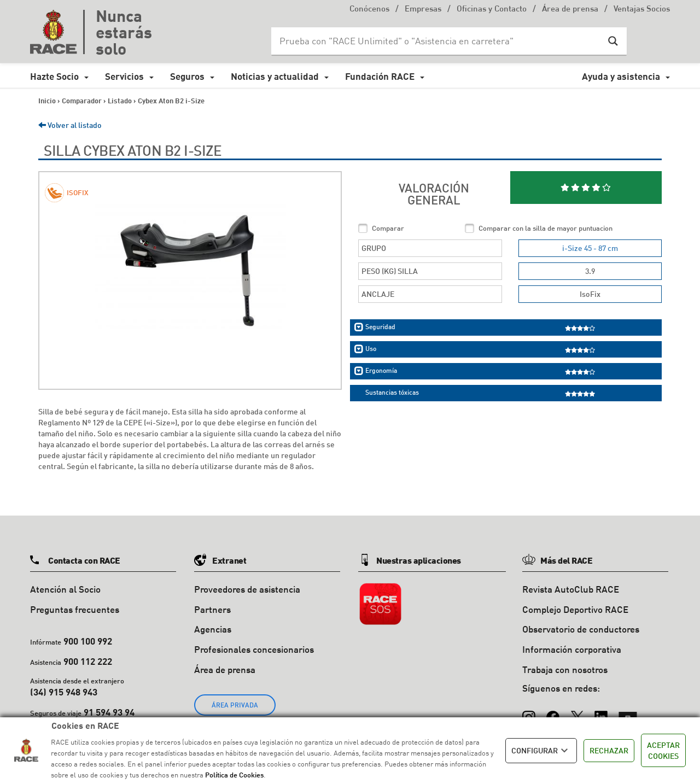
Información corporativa (572, 649)
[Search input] (438, 41)
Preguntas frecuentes (75, 609)
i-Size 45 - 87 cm (590, 248)
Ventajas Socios (642, 10)
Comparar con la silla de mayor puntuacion (546, 228)
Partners (212, 609)
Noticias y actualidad (275, 76)
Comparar (388, 228)
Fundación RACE (380, 76)
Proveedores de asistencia (247, 589)
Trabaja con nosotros (565, 669)
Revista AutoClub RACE (571, 589)
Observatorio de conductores (581, 629)
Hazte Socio (54, 76)
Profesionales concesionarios (254, 649)
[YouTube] (628, 712)
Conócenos (369, 10)
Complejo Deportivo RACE (575, 609)
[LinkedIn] (601, 712)
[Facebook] (553, 712)
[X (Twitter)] (577, 712)
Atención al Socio (65, 589)
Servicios (124, 76)
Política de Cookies (234, 775)
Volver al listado (70, 125)
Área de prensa (570, 10)
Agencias (213, 629)
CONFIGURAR (541, 751)
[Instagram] (529, 712)
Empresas (423, 10)
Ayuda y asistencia (621, 76)
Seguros (187, 76)
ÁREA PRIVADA (235, 705)
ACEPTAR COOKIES (663, 750)
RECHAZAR (609, 750)
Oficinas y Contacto (492, 10)
